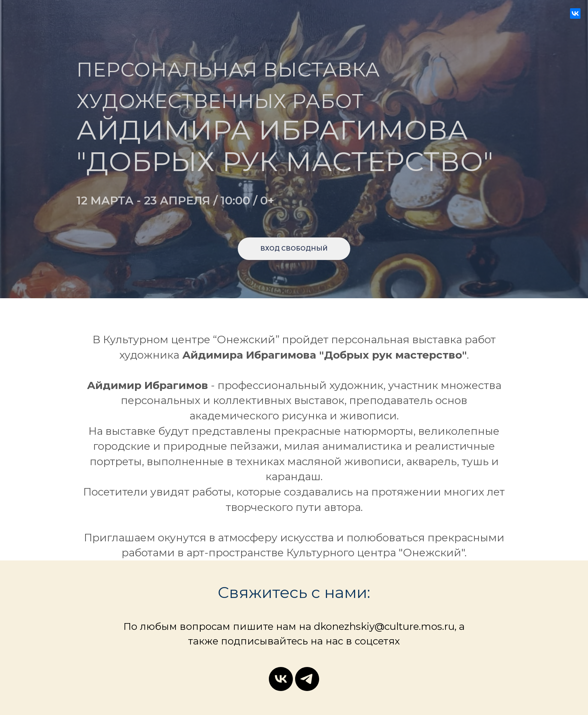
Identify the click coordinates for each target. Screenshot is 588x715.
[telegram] (307, 679)
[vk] (281, 679)
